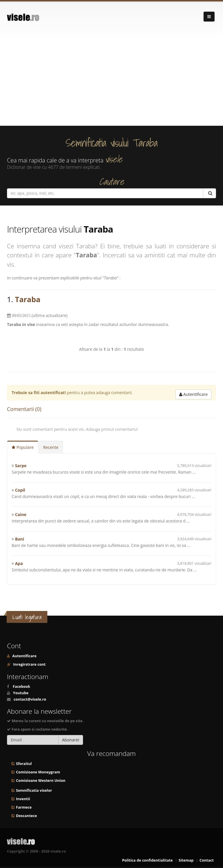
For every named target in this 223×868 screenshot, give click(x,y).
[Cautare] (209, 193)
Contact (207, 860)
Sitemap (186, 860)
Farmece (24, 807)
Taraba (28, 299)
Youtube (21, 693)
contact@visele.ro (30, 699)
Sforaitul (24, 764)
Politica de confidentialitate (147, 860)
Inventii (23, 799)
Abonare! (71, 740)
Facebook (21, 687)
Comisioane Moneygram (38, 772)
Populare (23, 447)
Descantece (26, 816)
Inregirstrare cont (29, 664)
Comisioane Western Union (41, 781)
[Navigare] (209, 17)
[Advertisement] (111, 82)
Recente (51, 447)
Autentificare (193, 394)
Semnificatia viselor (34, 790)
